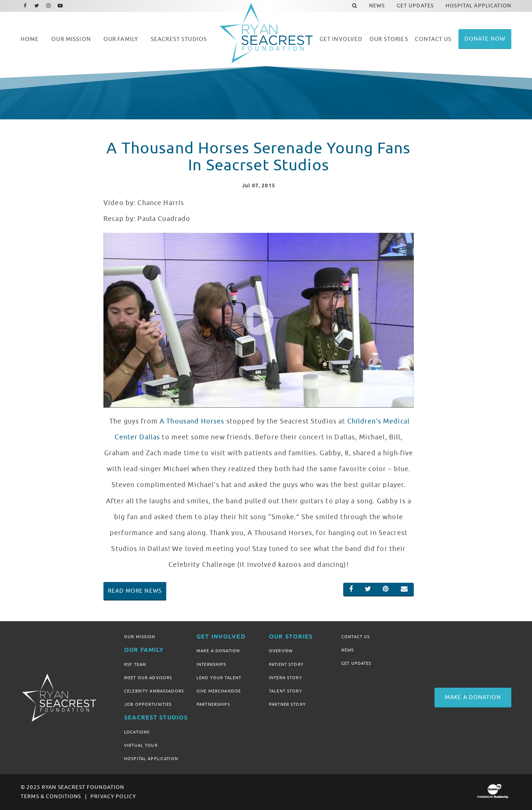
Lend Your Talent (219, 678)
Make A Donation (218, 651)
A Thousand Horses (192, 421)
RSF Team (135, 664)
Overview (281, 651)
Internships (212, 664)
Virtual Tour (141, 745)
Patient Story (286, 664)
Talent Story (286, 691)
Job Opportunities (148, 704)
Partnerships (213, 704)
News (348, 650)
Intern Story (286, 678)
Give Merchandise (219, 691)
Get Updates (357, 663)
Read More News (135, 591)
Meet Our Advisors (148, 678)
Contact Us (356, 637)
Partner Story (287, 704)
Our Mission (140, 637)
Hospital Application (151, 759)
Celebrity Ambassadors (154, 691)
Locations (137, 732)
